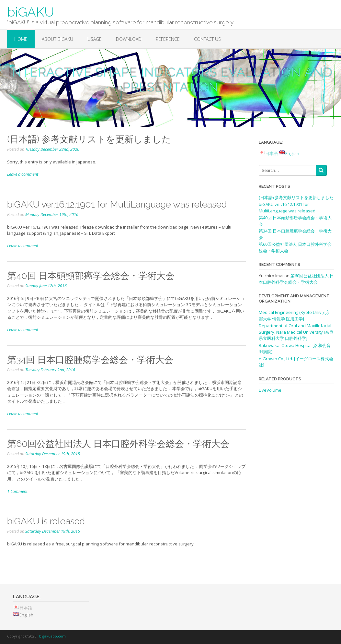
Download (129, 39)
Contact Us (207, 39)
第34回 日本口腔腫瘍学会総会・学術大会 (90, 360)
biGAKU (31, 12)
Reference (168, 39)
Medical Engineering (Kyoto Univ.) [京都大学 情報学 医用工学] (294, 316)
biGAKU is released (46, 521)
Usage (95, 39)
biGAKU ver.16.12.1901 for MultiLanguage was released (117, 204)
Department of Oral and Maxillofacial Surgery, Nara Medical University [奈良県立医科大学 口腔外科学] (296, 332)
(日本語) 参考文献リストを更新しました (89, 139)
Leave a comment (23, 174)
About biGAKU (57, 39)
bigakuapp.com (52, 636)
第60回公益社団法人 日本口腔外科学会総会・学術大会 (118, 444)
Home (21, 39)
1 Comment (17, 491)
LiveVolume (270, 390)
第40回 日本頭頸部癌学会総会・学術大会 (91, 276)
